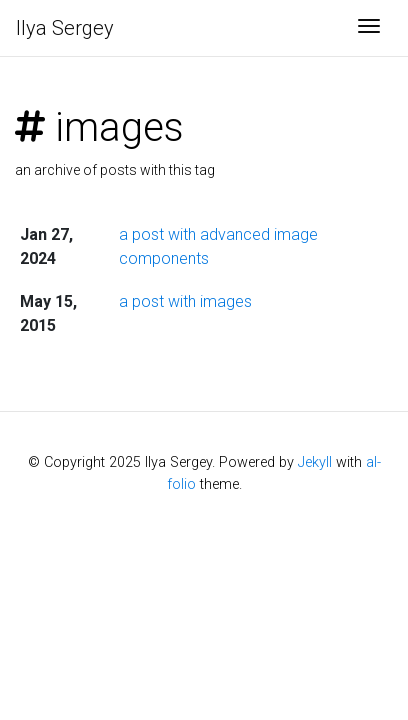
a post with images (185, 301)
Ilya (65, 28)
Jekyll (315, 462)
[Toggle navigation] (369, 28)
